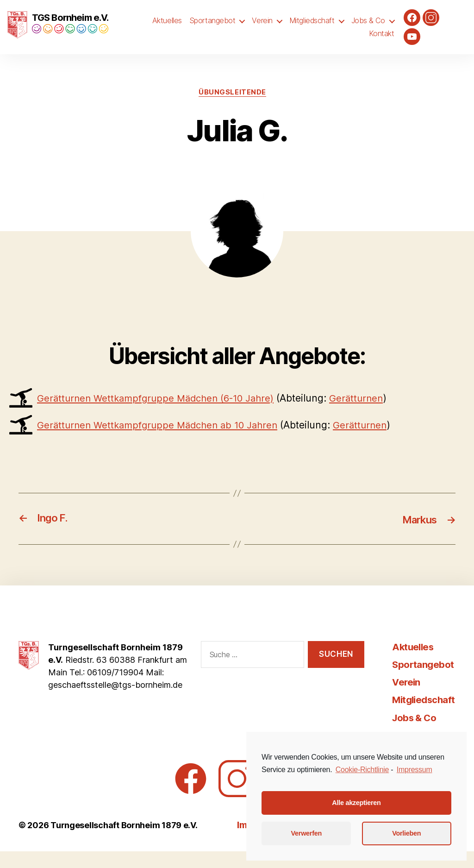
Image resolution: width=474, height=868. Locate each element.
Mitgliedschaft (312, 29)
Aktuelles (167, 29)
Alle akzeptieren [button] (356, 803)
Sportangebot (212, 29)
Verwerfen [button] (306, 833)
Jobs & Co (368, 29)
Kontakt (382, 41)
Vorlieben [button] (406, 833)
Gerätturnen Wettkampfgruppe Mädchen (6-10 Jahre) (161, 415)
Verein (262, 29)
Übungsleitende (232, 109)
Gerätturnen (369, 415)
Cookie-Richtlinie (362, 770)
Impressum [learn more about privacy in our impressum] (415, 770)
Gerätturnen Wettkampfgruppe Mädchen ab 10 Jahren (163, 442)
